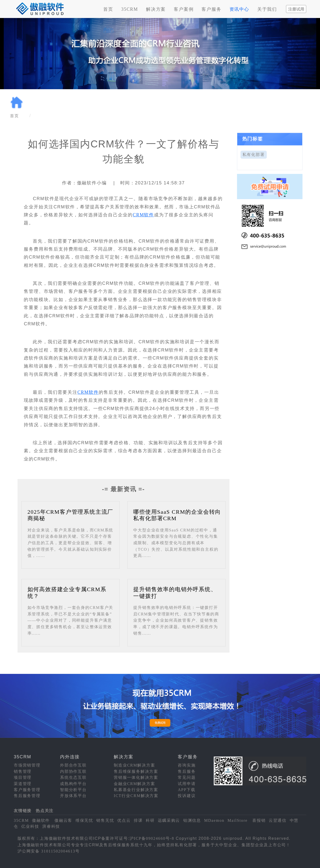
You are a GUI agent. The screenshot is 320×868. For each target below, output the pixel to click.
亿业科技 (30, 826)
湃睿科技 (51, 826)
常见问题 (187, 777)
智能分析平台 (73, 790)
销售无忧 (105, 820)
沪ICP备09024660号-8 (152, 838)
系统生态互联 (73, 777)
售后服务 (187, 771)
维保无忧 (84, 820)
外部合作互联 (73, 765)
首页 (108, 9)
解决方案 (156, 9)
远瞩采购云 (169, 820)
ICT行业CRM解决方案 (136, 796)
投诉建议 (187, 796)
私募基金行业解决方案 (136, 790)
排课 (138, 820)
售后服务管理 (27, 796)
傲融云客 (63, 820)
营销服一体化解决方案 (136, 777)
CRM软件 (143, 215)
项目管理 (23, 777)
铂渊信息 (192, 820)
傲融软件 (41, 820)
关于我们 (267, 9)
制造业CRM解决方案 (134, 765)
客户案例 (184, 9)
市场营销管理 (27, 765)
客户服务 (211, 9)
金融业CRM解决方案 (134, 784)
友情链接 (23, 811)
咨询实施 (187, 765)
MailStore (237, 820)
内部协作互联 (73, 771)
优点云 (124, 820)
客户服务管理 (27, 790)
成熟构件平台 (73, 784)
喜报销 (259, 820)
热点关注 (45, 811)
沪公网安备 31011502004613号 (49, 851)
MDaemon (214, 820)
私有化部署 (254, 155)
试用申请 (187, 784)
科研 (150, 820)
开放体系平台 (73, 796)
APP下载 (186, 790)
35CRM (130, 9)
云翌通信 (278, 820)
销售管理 (23, 771)
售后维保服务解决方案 (136, 771)
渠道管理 (23, 784)
